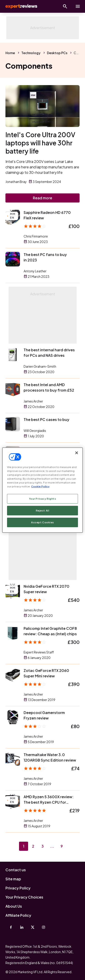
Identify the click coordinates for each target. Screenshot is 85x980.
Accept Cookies (42, 522)
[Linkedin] (22, 927)
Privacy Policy (18, 888)
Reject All (43, 510)
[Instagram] (44, 927)
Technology (31, 53)
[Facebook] (11, 927)
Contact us (16, 870)
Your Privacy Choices (24, 897)
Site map (13, 879)
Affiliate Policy (18, 915)
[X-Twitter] (33, 927)
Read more (42, 198)
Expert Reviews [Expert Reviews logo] (21, 6)
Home (10, 53)
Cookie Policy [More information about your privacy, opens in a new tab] (40, 486)
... (52, 846)
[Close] (77, 453)
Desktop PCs (57, 53)
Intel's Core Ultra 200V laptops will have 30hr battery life (40, 143)
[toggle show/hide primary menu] (78, 6)
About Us (14, 906)
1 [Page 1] (24, 846)
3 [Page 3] (43, 846)
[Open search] (65, 6)
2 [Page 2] (33, 846)
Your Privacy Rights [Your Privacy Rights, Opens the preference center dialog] (43, 499)
